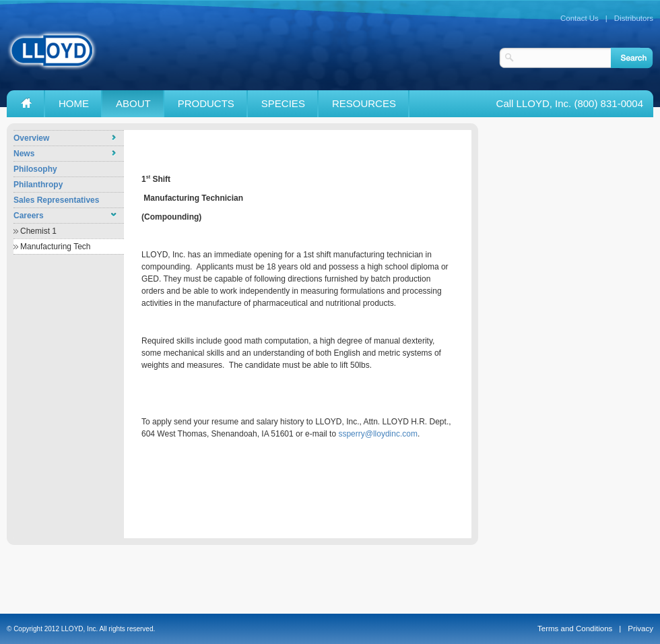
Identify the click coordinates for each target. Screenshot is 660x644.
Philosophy (35, 169)
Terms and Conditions (575, 629)
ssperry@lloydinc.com (378, 434)
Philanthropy (38, 185)
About (133, 103)
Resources (364, 103)
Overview (31, 138)
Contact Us (580, 18)
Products (206, 103)
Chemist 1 (38, 231)
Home (74, 103)
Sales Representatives (56, 200)
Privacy (640, 629)
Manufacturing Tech (56, 247)
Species (283, 103)
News (24, 154)
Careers (29, 216)
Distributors (634, 18)
